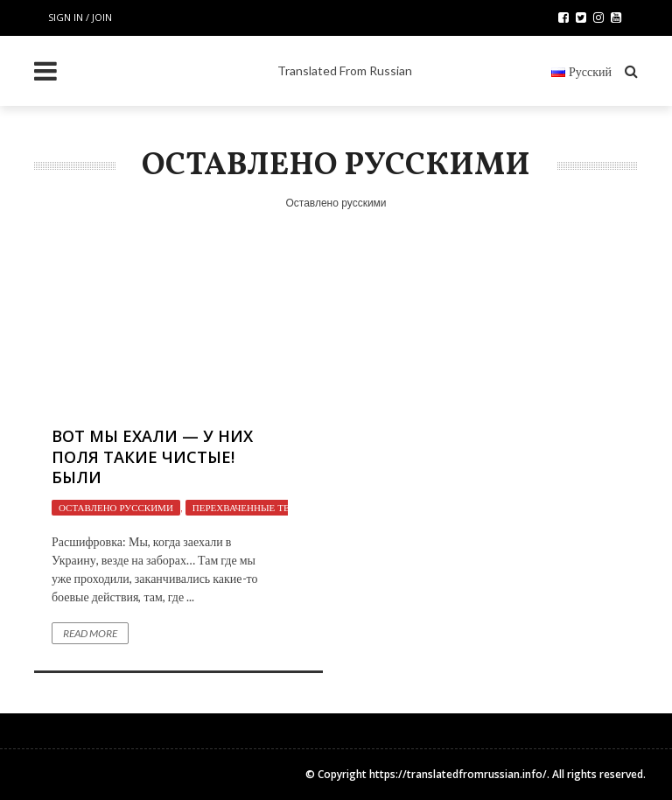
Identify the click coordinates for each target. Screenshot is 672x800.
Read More (90, 633)
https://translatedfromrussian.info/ (458, 774)
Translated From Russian (345, 70)
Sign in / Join (80, 17)
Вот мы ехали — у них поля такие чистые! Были (152, 456)
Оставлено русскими (116, 508)
